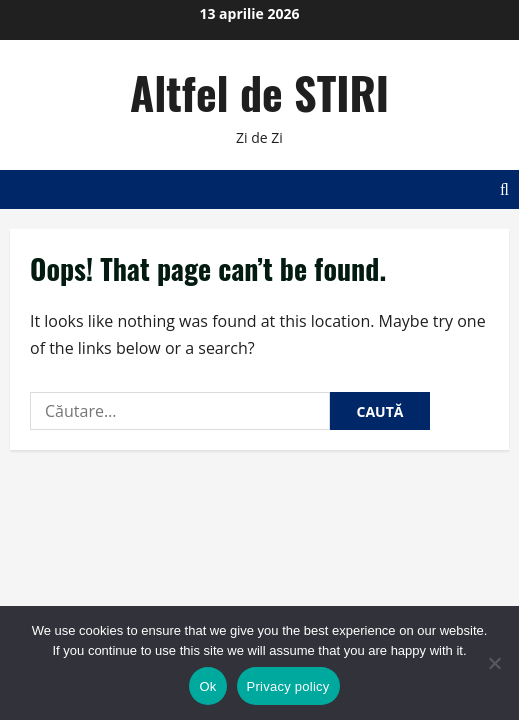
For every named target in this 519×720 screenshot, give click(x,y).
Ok (207, 686)
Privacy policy (288, 686)
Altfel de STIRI (259, 92)
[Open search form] (504, 189)
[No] (494, 663)
